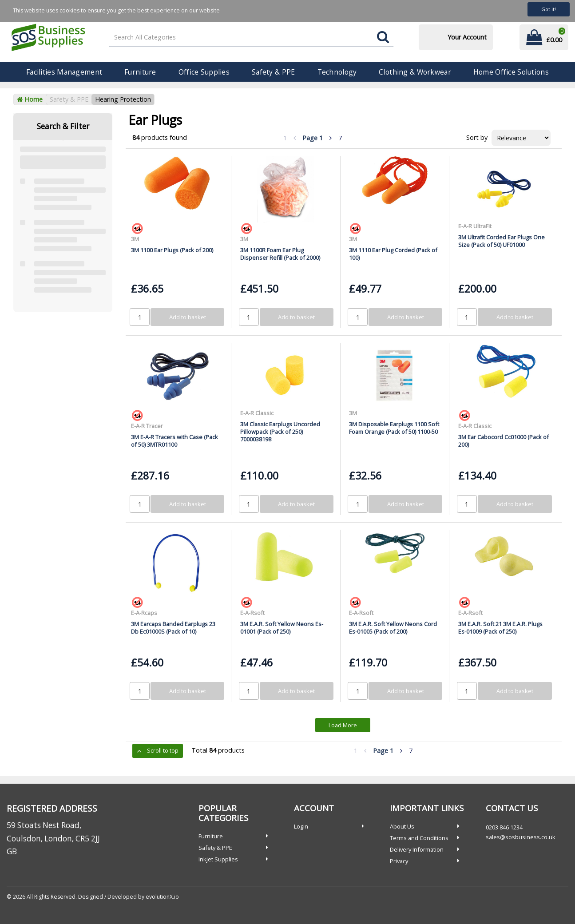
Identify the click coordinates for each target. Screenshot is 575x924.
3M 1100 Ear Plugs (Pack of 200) (172, 250)
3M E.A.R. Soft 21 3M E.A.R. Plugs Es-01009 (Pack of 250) (500, 628)
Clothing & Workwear (415, 72)
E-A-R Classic (257, 413)
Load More (343, 725)
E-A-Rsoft (252, 613)
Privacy (399, 861)
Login (301, 826)
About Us (402, 826)
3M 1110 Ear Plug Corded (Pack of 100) (393, 254)
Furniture (140, 72)
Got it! (549, 9)
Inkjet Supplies (218, 859)
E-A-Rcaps (144, 613)
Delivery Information (417, 849)
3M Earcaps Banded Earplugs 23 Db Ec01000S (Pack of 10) (173, 628)
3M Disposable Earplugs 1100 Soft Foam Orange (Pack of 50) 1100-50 (394, 428)
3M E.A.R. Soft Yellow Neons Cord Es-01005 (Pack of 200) (393, 628)
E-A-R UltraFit (475, 226)
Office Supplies (204, 72)
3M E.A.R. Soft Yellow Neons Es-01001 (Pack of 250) (282, 628)
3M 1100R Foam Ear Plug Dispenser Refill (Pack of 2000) (280, 254)
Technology (337, 72)
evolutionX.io (162, 897)
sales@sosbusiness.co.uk (521, 837)
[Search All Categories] (251, 38)
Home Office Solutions (511, 72)
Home (30, 99)
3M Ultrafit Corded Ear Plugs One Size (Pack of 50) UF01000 (502, 241)
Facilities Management (64, 72)
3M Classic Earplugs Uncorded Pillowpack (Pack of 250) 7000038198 (280, 432)
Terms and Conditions (419, 838)
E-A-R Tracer (147, 426)
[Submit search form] (383, 38)
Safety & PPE (273, 72)
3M (135, 239)
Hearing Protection (123, 99)
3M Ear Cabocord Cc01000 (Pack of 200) (504, 441)
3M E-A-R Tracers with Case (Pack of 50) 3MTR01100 (174, 441)
